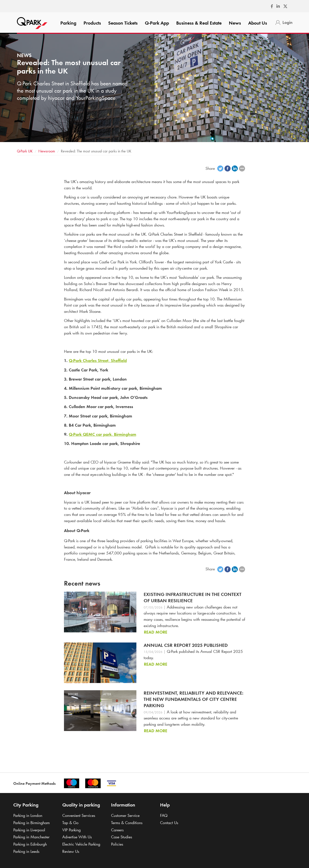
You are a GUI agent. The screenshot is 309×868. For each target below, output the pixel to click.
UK (25, 151)
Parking (68, 23)
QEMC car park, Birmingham (102, 434)
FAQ (164, 815)
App (157, 23)
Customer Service (125, 815)
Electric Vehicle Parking (81, 844)
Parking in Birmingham (32, 823)
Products (92, 23)
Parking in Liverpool (29, 830)
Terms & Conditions (127, 823)
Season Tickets (123, 23)
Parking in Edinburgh (30, 844)
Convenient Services (79, 815)
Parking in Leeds (26, 851)
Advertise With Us (77, 837)
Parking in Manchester (31, 837)
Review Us (71, 851)
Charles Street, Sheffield (98, 361)
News (235, 23)
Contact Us (169, 823)
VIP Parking (71, 830)
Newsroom (47, 151)
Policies (117, 844)
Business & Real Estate (199, 23)
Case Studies (122, 837)
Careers (117, 830)
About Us (258, 23)
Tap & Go (70, 823)
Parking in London (28, 815)
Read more (156, 632)
